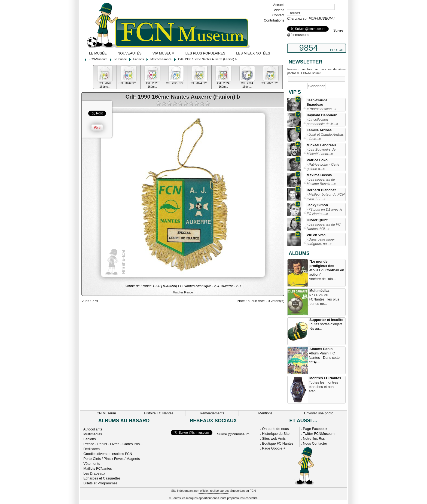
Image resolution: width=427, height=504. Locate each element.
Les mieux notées (253, 53)
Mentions (266, 413)
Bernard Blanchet (321, 190)
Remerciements (212, 413)
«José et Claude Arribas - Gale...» (325, 137)
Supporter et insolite (326, 320)
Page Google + (274, 448)
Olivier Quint (317, 220)
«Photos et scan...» (322, 109)
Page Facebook (315, 429)
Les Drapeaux (94, 473)
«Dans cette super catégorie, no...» (321, 242)
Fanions (90, 439)
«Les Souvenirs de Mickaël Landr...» (321, 152)
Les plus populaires (205, 53)
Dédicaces (91, 449)
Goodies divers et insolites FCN (108, 454)
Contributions (274, 20)
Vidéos (279, 10)
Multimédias (319, 291)
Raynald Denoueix (322, 115)
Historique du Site (276, 434)
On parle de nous (275, 429)
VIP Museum (164, 53)
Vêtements (92, 464)
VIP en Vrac (316, 235)
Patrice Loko (317, 160)
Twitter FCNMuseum (319, 434)
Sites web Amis (274, 438)
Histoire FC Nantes (158, 413)
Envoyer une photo (319, 413)
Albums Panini (321, 349)
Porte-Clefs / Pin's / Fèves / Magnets (112, 459)
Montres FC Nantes (325, 378)
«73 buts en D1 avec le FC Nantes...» (324, 212)
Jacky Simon (317, 205)
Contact (278, 15)
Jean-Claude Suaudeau (317, 102)
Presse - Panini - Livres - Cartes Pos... (113, 444)
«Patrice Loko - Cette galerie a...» (323, 167)
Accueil (279, 5)
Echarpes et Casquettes (102, 478)
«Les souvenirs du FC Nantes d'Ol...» (324, 227)
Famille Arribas (319, 130)
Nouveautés (130, 53)
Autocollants (93, 429)
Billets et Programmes (100, 483)
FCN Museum (105, 413)
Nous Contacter (315, 443)
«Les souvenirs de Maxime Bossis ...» (321, 182)
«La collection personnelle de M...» (322, 122)
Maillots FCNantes (98, 468)
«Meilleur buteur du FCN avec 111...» (326, 197)
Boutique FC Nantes (278, 443)
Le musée (98, 53)
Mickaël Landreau (321, 145)
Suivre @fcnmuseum (233, 434)
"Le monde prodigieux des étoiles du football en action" (327, 268)
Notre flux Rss (314, 438)
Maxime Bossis (319, 175)
